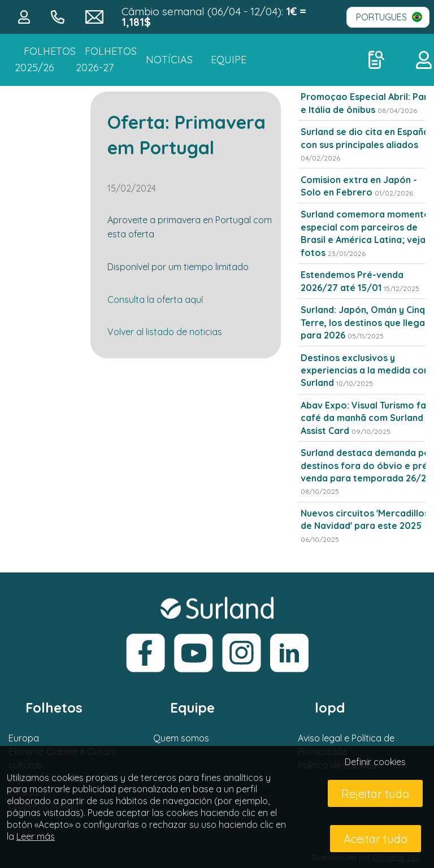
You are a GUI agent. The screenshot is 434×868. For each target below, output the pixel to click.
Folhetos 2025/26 (45, 59)
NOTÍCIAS (169, 60)
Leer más (36, 836)
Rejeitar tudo (375, 794)
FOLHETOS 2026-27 (106, 59)
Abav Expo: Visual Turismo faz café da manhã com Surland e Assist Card (366, 418)
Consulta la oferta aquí (155, 300)
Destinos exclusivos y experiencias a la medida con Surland (365, 370)
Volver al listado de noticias (165, 332)
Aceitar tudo (376, 839)
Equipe (229, 60)
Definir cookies (375, 762)
